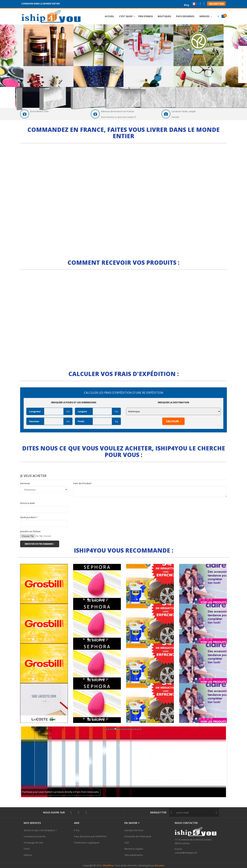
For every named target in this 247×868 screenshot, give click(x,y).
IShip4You (108, 865)
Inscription (216, 4)
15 (131, 729)
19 (139, 729)
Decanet (159, 865)
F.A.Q (77, 830)
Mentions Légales (134, 849)
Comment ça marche (35, 836)
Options (28, 855)
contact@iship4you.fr (186, 853)
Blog (187, 5)
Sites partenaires (134, 855)
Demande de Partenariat (138, 836)
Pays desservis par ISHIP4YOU (90, 836)
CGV (127, 843)
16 (133, 729)
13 (128, 729)
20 (140, 729)
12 (126, 729)
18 (137, 729)
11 (124, 729)
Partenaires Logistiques (87, 843)
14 (130, 729)
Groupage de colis (33, 843)
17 (135, 729)
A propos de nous (134, 830)
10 (123, 729)
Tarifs (27, 849)
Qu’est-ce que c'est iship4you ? (40, 830)
